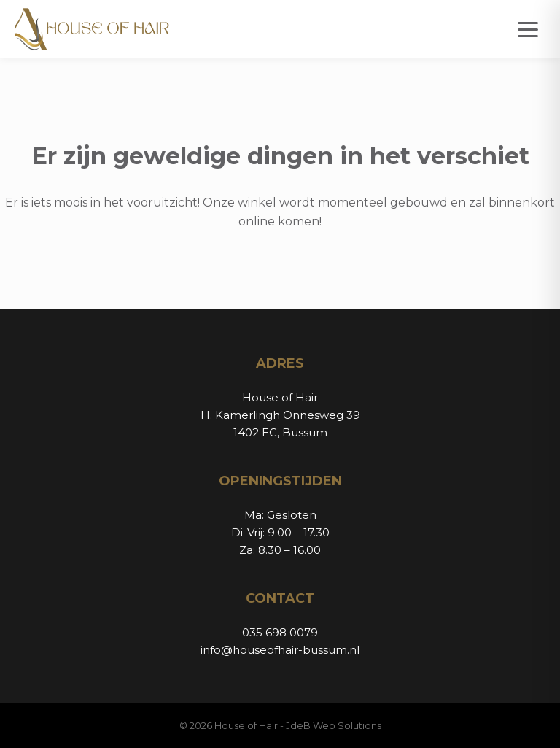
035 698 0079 (280, 632)
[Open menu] (528, 30)
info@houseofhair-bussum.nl (280, 650)
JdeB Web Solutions (334, 725)
